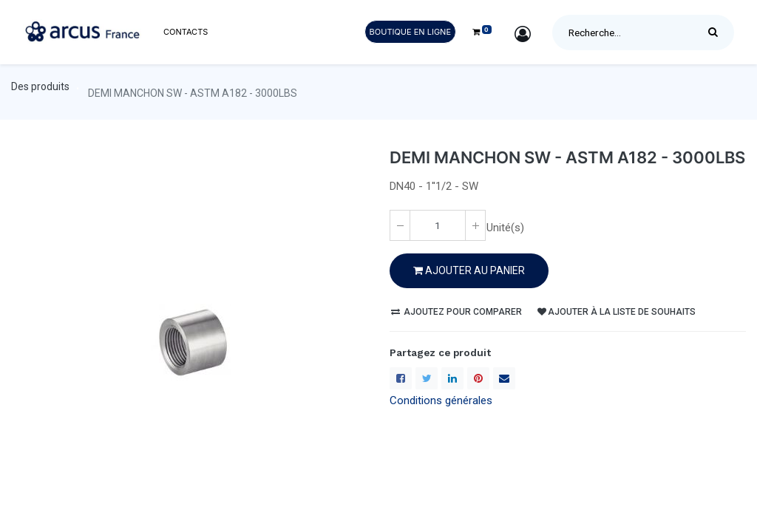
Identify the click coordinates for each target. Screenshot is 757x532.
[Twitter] (427, 378)
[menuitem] (186, 32)
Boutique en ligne (410, 32)
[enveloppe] (504, 378)
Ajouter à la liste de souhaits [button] (617, 312)
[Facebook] (401, 378)
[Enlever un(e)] (400, 225)
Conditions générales (441, 400)
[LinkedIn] (452, 378)
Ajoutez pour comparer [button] (456, 312)
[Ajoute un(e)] (475, 225)
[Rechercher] (717, 33)
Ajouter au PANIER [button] (469, 270)
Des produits (40, 86)
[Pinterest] (478, 378)
